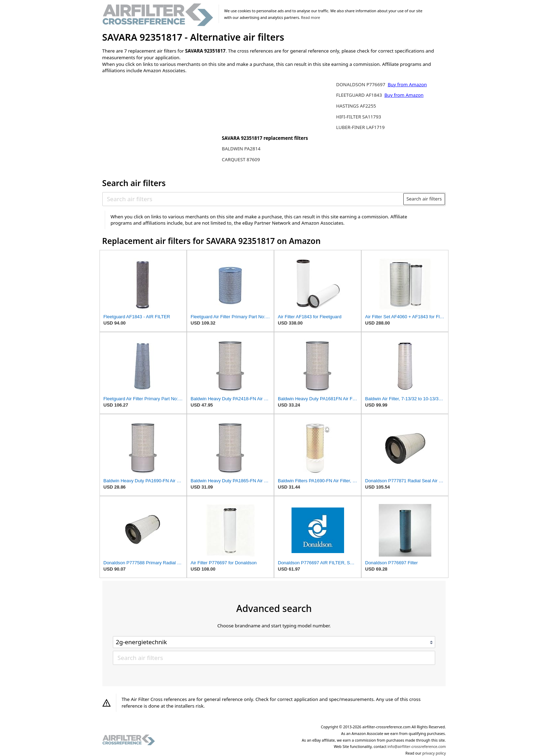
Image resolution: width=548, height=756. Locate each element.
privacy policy (434, 753)
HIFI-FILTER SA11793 (359, 117)
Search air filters (424, 199)
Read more (310, 18)
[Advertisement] (160, 125)
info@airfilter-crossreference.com (417, 747)
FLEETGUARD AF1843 (359, 95)
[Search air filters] (253, 199)
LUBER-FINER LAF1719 (360, 127)
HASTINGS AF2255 (356, 106)
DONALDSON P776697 (361, 84)
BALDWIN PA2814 (241, 149)
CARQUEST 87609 (241, 159)
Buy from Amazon (407, 84)
